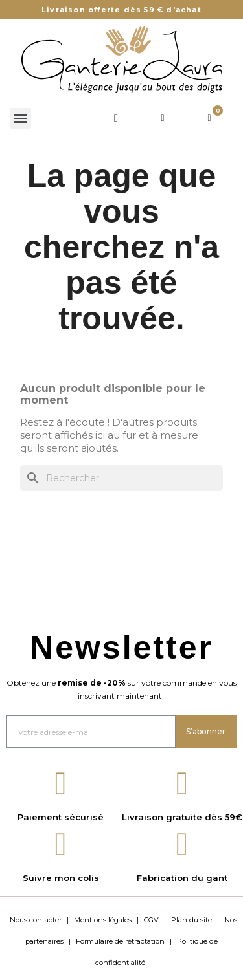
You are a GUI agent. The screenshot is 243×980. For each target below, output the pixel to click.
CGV (151, 920)
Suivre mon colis (61, 878)
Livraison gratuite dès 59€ (182, 817)
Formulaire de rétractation (120, 941)
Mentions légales (103, 920)
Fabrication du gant (182, 878)
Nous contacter (36, 920)
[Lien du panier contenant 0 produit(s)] (209, 118)
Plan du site (191, 920)
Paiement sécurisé (61, 817)
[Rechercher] (121, 478)
